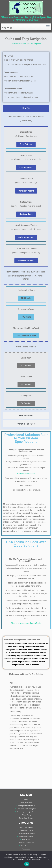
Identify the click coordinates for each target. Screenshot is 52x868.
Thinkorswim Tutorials (26, 831)
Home (26, 800)
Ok (27, 864)
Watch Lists (26, 849)
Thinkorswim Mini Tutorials (26, 834)
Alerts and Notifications (26, 843)
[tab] (26, 108)
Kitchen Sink (26, 840)
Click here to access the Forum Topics (26, 623)
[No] (49, 860)
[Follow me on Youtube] (8, 28)
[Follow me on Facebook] (6, 28)
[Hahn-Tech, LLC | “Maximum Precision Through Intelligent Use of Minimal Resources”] (26, 8)
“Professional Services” (26, 474)
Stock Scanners (26, 846)
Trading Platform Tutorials (26, 806)
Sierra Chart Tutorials (26, 827)
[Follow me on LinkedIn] (11, 28)
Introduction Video (26, 803)
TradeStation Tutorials (26, 837)
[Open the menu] (48, 27)
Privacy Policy (26, 815)
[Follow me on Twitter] (3, 28)
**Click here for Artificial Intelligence (26, 44)
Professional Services (26, 818)
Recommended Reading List (26, 809)
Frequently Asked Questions (26, 812)
